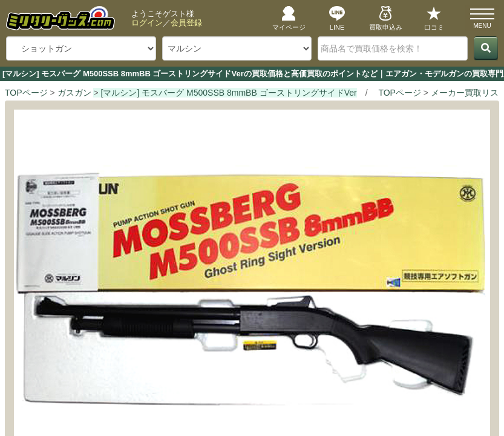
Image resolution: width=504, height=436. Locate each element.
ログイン (147, 23)
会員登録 (186, 23)
